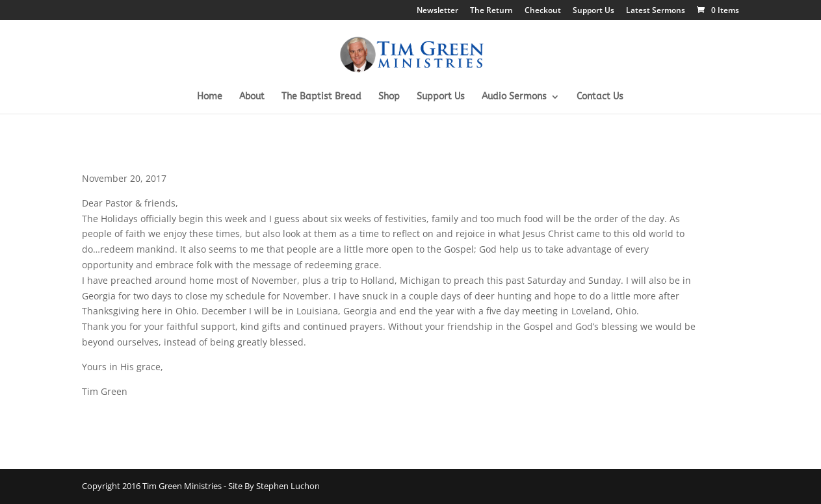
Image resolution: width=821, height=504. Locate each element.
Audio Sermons (514, 97)
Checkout (543, 11)
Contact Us (600, 97)
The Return (491, 11)
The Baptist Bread (321, 97)
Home (210, 97)
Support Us (593, 11)
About (252, 97)
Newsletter (437, 11)
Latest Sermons (656, 11)
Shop (389, 97)
